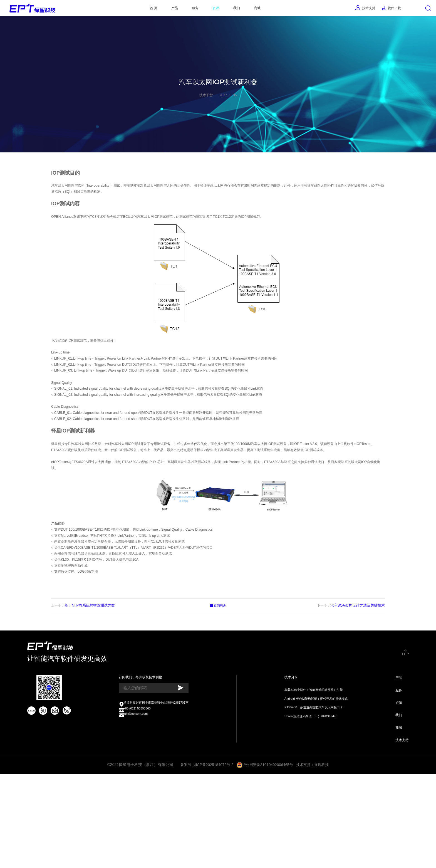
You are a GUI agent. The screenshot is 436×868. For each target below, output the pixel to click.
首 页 (135, 10)
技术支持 (351, 9)
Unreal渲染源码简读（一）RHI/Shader (308, 803)
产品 (161, 10)
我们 (236, 10)
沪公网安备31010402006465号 (268, 858)
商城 (262, 10)
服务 (186, 10)
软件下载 (383, 10)
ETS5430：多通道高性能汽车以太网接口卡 (311, 793)
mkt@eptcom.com (133, 803)
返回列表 (218, 674)
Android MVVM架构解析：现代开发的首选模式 (314, 783)
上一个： (84, 674)
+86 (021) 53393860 (135, 797)
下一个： (350, 674)
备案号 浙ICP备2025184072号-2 (205, 858)
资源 (211, 10)
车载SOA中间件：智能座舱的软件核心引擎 (311, 774)
